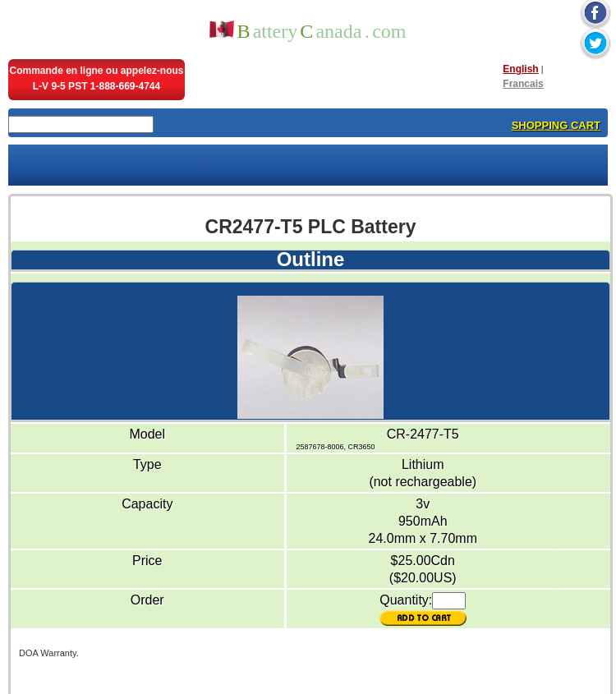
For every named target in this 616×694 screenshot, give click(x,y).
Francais (523, 84)
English (520, 69)
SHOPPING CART (556, 125)
